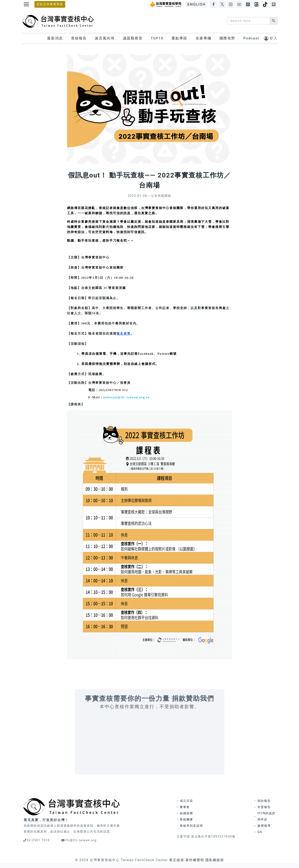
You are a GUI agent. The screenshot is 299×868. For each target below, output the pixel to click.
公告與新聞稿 (161, 196)
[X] (222, 4)
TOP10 (157, 38)
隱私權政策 (215, 860)
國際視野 (227, 38)
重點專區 (179, 38)
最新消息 (55, 38)
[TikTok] (265, 4)
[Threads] (256, 4)
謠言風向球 (105, 38)
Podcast (251, 38)
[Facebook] (213, 4)
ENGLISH (197, 4)
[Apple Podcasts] (248, 4)
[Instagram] (231, 4)
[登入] (271, 38)
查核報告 (79, 38)
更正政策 (177, 860)
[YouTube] (239, 4)
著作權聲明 (195, 860)
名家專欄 (203, 38)
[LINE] (274, 4)
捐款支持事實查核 (50, 4)
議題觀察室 (133, 38)
